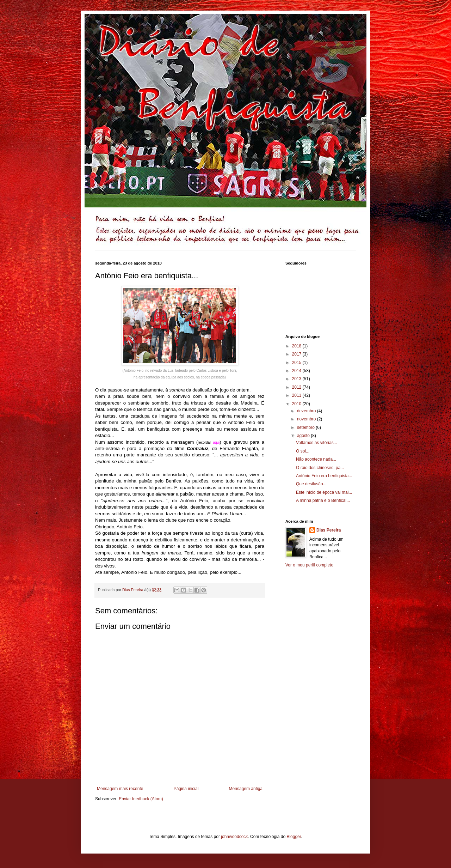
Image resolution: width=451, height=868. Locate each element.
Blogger (294, 837)
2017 (297, 354)
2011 (297, 395)
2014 (297, 371)
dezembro (307, 411)
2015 (297, 363)
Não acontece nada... (316, 459)
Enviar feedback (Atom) (141, 799)
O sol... (303, 451)
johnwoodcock (234, 837)
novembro (307, 419)
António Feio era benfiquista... (324, 476)
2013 (297, 379)
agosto (304, 436)
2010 (297, 404)
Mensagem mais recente (120, 789)
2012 (297, 387)
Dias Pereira (329, 530)
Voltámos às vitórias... (317, 443)
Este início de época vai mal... (324, 492)
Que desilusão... (311, 484)
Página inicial (186, 789)
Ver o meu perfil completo (309, 565)
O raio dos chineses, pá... (320, 468)
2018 (297, 346)
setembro (306, 427)
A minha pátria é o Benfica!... (323, 500)
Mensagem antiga (246, 789)
